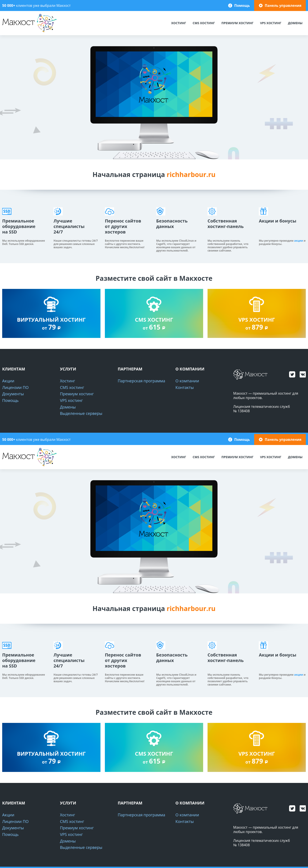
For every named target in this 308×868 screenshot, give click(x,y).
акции (299, 241)
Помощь (242, 5)
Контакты (185, 387)
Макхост (10, 32)
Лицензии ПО (15, 387)
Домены (295, 23)
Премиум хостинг (237, 23)
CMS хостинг (204, 23)
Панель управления (283, 5)
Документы (13, 394)
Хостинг (179, 23)
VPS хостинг (271, 23)
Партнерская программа (141, 381)
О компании (187, 381)
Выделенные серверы (81, 413)
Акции (8, 381)
